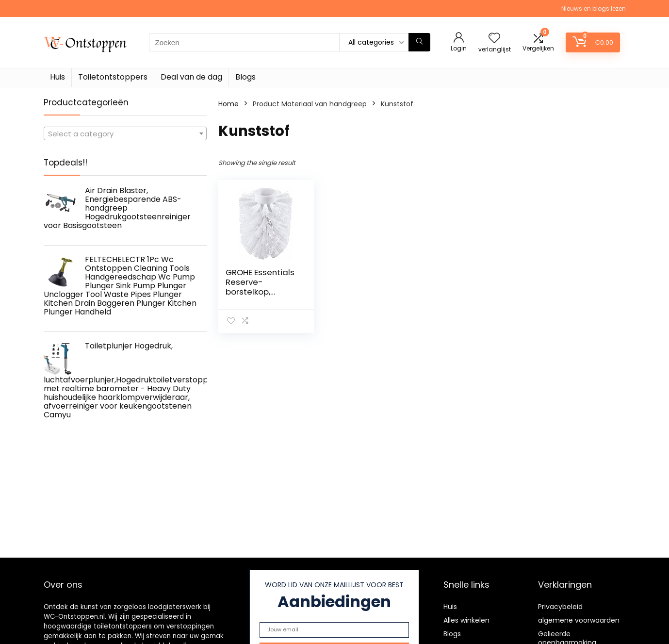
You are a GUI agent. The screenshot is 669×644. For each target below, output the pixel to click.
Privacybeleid (560, 607)
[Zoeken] (419, 42)
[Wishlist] (494, 39)
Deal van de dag (191, 77)
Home (228, 104)
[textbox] (125, 134)
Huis (57, 77)
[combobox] (125, 133)
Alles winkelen (466, 620)
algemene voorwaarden (579, 620)
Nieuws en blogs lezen (594, 8)
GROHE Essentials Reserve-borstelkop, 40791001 (260, 287)
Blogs (245, 77)
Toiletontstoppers (113, 77)
